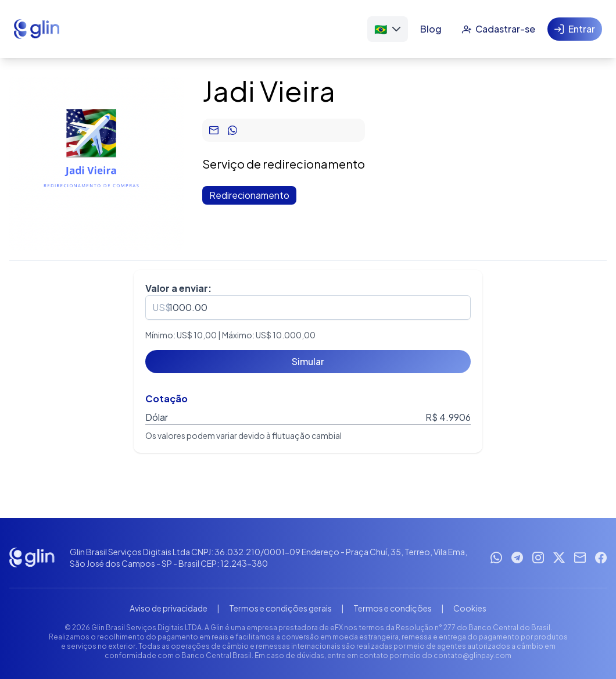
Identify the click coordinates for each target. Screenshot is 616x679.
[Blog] (431, 29)
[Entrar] (575, 29)
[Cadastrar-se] (498, 29)
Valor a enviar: (178, 288)
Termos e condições (393, 608)
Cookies (470, 608)
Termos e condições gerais (280, 608)
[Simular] (308, 362)
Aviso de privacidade (169, 608)
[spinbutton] (308, 308)
